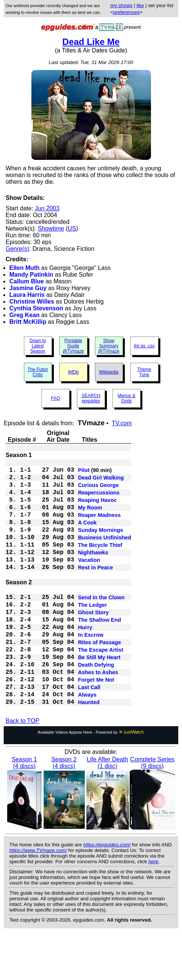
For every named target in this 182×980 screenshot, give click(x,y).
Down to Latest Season (38, 346)
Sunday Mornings (101, 544)
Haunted (89, 749)
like (140, 5)
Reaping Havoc (98, 508)
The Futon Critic (38, 372)
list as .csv (144, 346)
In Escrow (91, 669)
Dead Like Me (91, 42)
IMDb (73, 372)
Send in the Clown (101, 624)
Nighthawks (93, 571)
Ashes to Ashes (98, 713)
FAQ (55, 398)
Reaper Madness (99, 526)
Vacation (89, 580)
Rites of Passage (100, 678)
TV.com (122, 423)
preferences (126, 12)
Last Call (89, 731)
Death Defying (96, 704)
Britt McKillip (28, 322)
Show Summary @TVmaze (109, 346)
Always (87, 740)
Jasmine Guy (28, 288)
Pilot (84, 472)
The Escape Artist (101, 687)
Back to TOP (22, 769)
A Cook (87, 535)
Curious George (98, 490)
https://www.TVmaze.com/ (38, 898)
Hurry (85, 660)
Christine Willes (32, 302)
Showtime (51, 229)
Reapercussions (99, 499)
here (153, 909)
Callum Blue (27, 281)
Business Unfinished (105, 553)
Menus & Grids (127, 398)
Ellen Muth (24, 268)
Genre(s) (17, 249)
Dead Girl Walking (101, 481)
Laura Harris (27, 295)
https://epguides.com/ (107, 893)
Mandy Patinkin (31, 275)
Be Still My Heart (99, 696)
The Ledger (93, 633)
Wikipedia (109, 372)
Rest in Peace (96, 589)
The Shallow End (100, 651)
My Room (90, 517)
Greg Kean (24, 315)
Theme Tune (144, 372)
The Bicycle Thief (100, 562)
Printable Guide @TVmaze (73, 346)
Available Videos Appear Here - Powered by (91, 780)
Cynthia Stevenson (36, 308)
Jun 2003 (47, 208)
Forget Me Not (96, 722)
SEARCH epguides (91, 398)
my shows (121, 5)
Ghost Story (93, 642)
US (72, 229)
